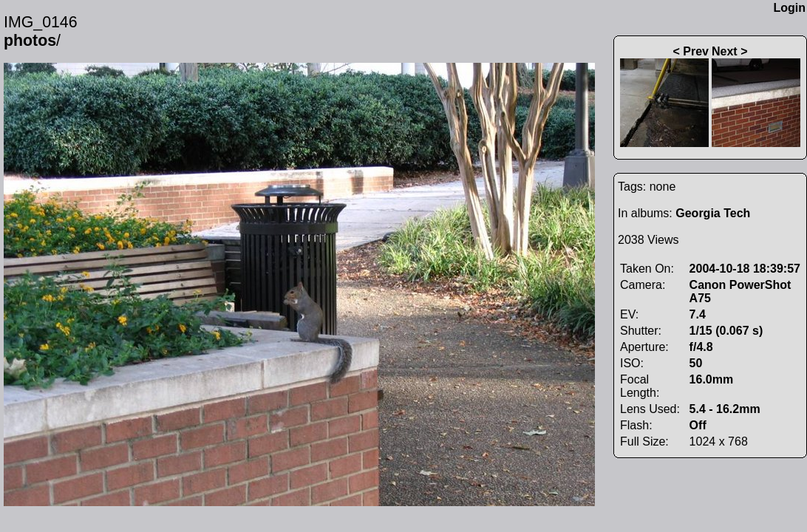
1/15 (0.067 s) (726, 331)
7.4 (698, 314)
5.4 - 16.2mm (725, 409)
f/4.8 (701, 347)
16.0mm (712, 379)
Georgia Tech (713, 213)
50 (696, 363)
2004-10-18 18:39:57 (745, 269)
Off (698, 425)
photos (30, 41)
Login (789, 8)
